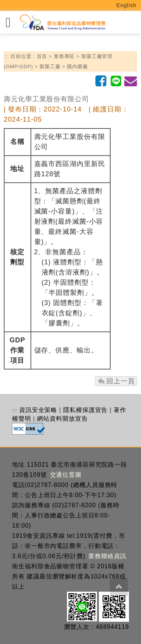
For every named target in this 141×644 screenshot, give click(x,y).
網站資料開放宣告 (62, 419)
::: (6, 56)
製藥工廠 (50, 66)
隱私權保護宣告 (85, 410)
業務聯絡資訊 (107, 556)
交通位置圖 (66, 475)
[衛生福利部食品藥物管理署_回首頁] (62, 22)
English (127, 5)
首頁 (42, 56)
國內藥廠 (77, 66)
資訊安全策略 (38, 410)
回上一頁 (121, 381)
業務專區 (64, 56)
